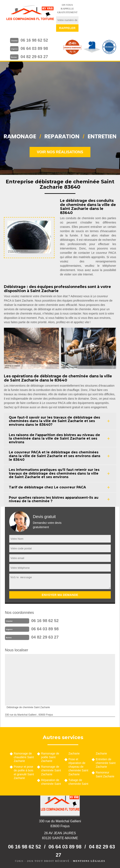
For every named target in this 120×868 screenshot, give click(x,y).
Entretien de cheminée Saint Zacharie (106, 763)
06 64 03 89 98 (34, 48)
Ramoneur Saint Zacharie (105, 774)
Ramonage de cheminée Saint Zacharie (51, 770)
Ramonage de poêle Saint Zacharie (50, 757)
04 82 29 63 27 (34, 57)
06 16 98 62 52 (34, 40)
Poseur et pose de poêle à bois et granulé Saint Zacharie (24, 772)
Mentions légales (89, 861)
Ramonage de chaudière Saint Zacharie (24, 757)
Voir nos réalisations (60, 152)
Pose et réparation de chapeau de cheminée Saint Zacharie (78, 767)
